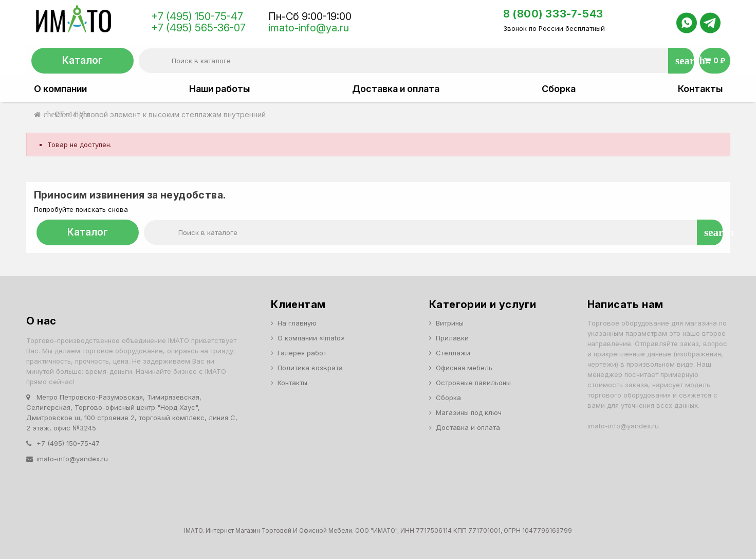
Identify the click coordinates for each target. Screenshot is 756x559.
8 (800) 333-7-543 (553, 14)
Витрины (450, 323)
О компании (60, 89)
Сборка (559, 89)
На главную (297, 323)
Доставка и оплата (396, 89)
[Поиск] (416, 61)
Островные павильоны (473, 383)
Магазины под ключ (469, 412)
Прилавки (452, 338)
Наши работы (219, 89)
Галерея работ (302, 353)
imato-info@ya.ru (309, 28)
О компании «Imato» (311, 338)
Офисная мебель (464, 368)
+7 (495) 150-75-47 (197, 16)
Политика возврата (310, 368)
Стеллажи (453, 353)
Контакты (700, 89)
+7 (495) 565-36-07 (198, 28)
